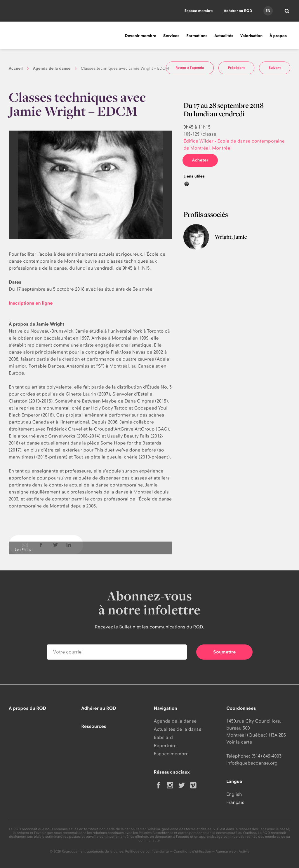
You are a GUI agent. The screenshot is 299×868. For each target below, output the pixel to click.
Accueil (16, 68)
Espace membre (199, 11)
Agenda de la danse (52, 68)
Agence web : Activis (232, 851)
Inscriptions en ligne (31, 303)
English (234, 794)
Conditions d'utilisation (192, 851)
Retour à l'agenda (190, 68)
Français (235, 802)
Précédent (236, 68)
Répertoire (165, 745)
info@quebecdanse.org (252, 763)
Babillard (163, 737)
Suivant (275, 68)
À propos (278, 36)
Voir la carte (239, 742)
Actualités (224, 36)
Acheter (200, 160)
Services (171, 36)
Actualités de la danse (178, 729)
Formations (197, 36)
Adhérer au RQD (238, 11)
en (268, 11)
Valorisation (251, 36)
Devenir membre (140, 36)
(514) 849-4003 (266, 756)
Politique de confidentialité (147, 851)
